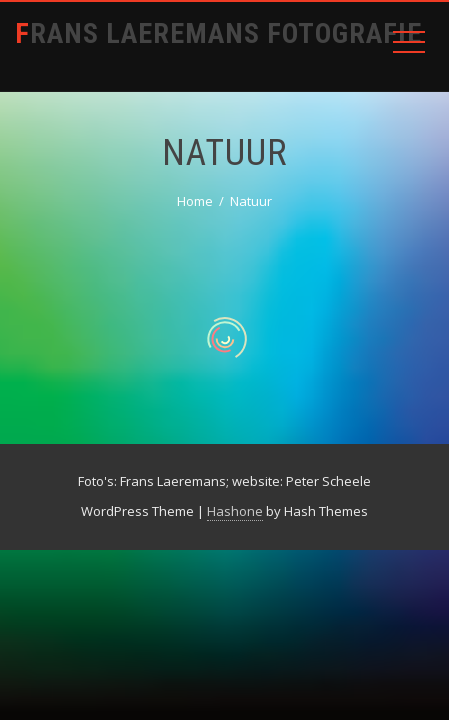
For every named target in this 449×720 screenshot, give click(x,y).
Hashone (235, 511)
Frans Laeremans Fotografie (218, 33)
